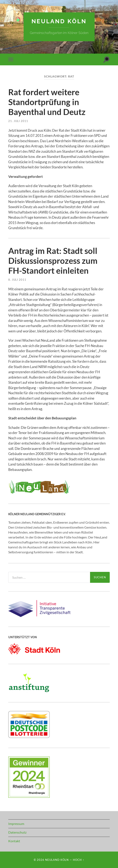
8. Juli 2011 (17, 280)
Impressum (16, 824)
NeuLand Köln (59, 21)
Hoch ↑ (78, 860)
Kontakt (14, 841)
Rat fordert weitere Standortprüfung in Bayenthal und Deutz (47, 102)
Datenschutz (17, 832)
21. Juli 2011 (18, 121)
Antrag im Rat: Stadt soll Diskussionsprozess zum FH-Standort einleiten (53, 261)
